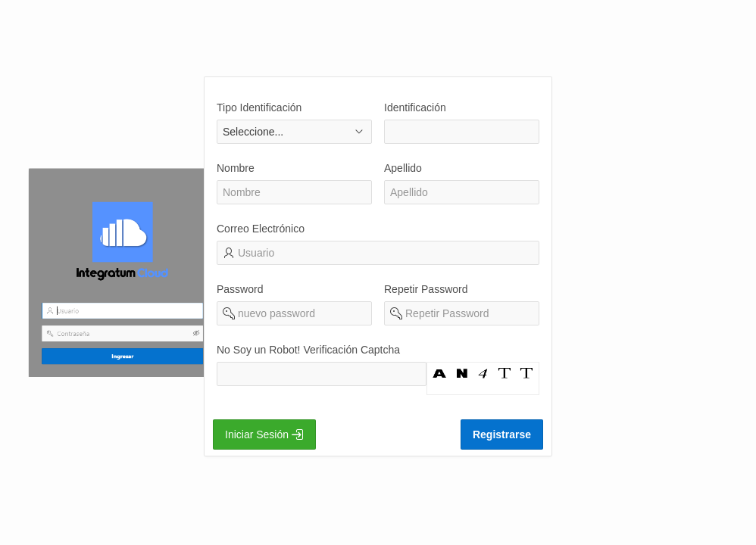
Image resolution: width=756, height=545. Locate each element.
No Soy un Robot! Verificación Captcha (308, 350)
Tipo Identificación (259, 107)
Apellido (403, 168)
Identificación (415, 107)
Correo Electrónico (261, 229)
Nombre (236, 168)
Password (240, 289)
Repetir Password (426, 289)
